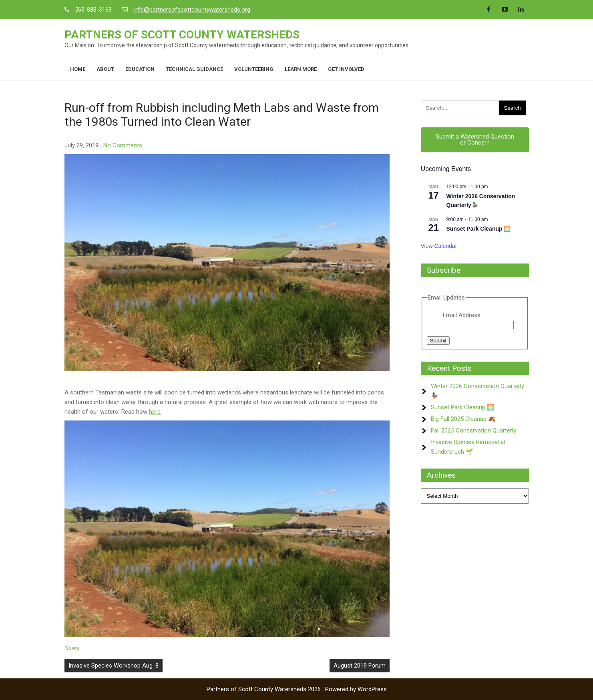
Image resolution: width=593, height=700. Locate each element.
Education (140, 69)
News (72, 648)
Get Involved (346, 69)
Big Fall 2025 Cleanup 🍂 (463, 419)
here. (155, 412)
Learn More (301, 69)
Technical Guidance (194, 69)
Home (78, 69)
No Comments (123, 145)
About (105, 69)
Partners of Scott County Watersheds (182, 35)
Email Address (462, 315)
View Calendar (439, 246)
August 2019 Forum (360, 666)
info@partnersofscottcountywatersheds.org (192, 10)
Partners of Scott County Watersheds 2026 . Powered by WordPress (297, 689)
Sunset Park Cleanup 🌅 (479, 229)
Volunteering (254, 69)
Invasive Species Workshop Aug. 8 (114, 666)
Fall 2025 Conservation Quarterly (473, 430)
